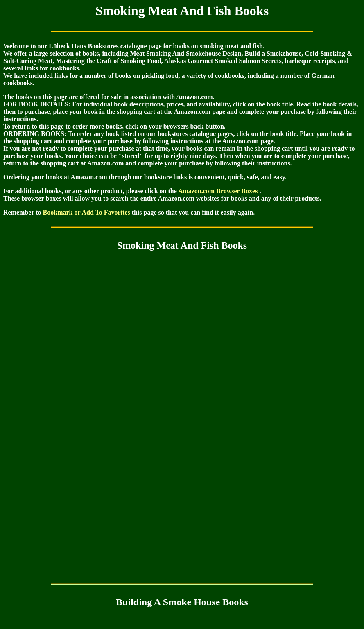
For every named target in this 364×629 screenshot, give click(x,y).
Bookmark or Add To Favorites (87, 212)
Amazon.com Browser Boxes (219, 191)
